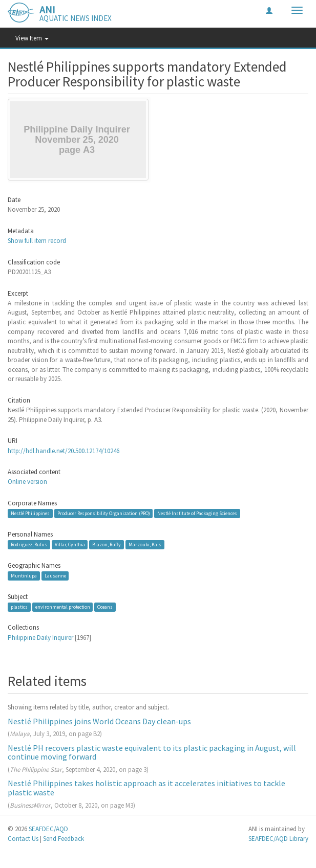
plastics (19, 607)
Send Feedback (64, 839)
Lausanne (55, 576)
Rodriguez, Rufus (29, 544)
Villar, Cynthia (70, 544)
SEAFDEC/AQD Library (278, 839)
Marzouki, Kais (145, 544)
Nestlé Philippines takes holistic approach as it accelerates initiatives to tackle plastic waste (146, 788)
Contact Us (23, 839)
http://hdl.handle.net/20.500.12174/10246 (64, 451)
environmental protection (63, 607)
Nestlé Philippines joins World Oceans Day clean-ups (99, 721)
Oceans (105, 607)
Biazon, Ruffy (107, 544)
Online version (27, 482)
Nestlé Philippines (30, 513)
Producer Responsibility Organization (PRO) (104, 513)
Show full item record (37, 241)
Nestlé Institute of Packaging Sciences (197, 513)
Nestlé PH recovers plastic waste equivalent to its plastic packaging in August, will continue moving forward (152, 752)
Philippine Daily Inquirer (40, 638)
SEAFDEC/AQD (48, 829)
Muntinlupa (24, 576)
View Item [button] (32, 38)
